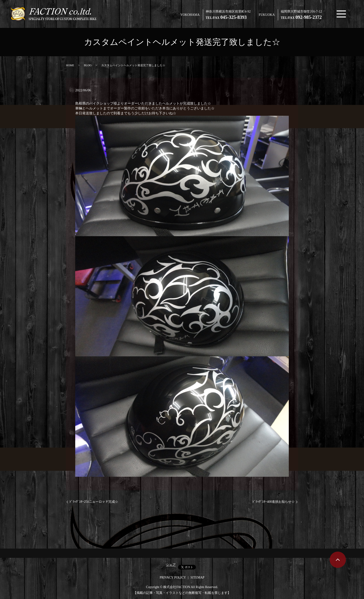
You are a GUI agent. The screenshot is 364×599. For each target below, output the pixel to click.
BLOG (88, 65)
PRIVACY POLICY (173, 577)
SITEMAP (197, 577)
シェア (171, 565)
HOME (70, 65)
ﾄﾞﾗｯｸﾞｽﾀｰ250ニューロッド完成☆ (94, 502)
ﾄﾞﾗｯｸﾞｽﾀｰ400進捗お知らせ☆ (273, 502)
